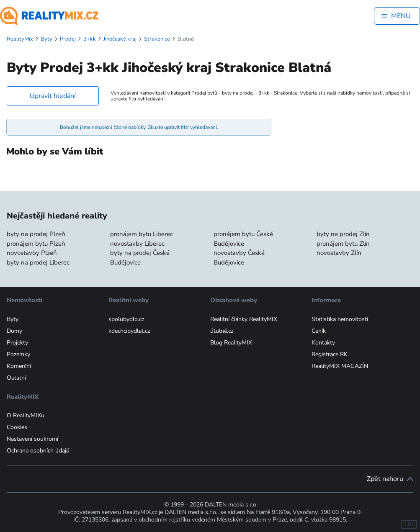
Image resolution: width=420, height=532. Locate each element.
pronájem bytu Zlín (343, 244)
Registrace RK (330, 354)
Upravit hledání (53, 96)
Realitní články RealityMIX (244, 319)
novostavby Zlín (339, 253)
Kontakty (323, 343)
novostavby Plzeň (32, 253)
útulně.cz (222, 331)
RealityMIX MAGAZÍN (340, 366)
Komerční (19, 366)
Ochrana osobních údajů (38, 451)
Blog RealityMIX (231, 343)
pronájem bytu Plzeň (36, 244)
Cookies (17, 427)
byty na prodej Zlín (343, 234)
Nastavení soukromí (32, 439)
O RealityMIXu (26, 415)
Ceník (319, 331)
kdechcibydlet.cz (129, 331)
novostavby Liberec (137, 244)
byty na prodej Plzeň (36, 234)
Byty (13, 319)
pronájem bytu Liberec (142, 234)
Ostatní (16, 378)
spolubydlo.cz (126, 319)
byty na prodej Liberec (38, 262)
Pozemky (18, 354)
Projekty (17, 343)
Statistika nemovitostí (340, 319)
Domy (14, 331)
